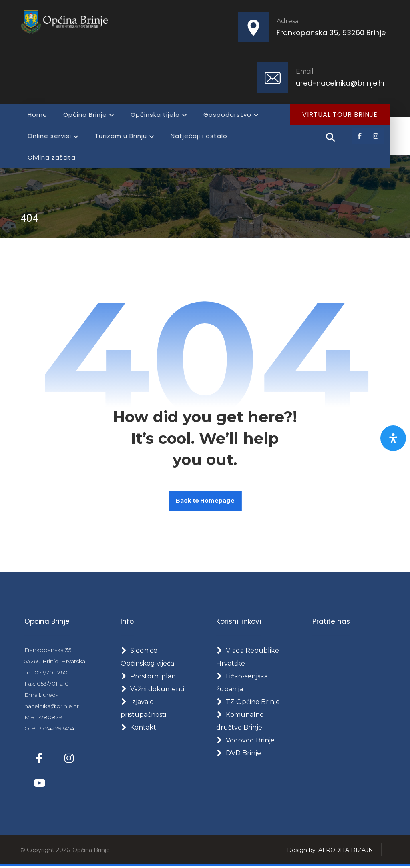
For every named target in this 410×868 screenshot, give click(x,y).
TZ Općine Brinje (248, 703)
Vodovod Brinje (245, 742)
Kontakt (138, 729)
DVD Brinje (239, 755)
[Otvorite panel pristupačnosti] (393, 438)
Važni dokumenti (152, 691)
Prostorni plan (148, 678)
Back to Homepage (205, 502)
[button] (360, 136)
